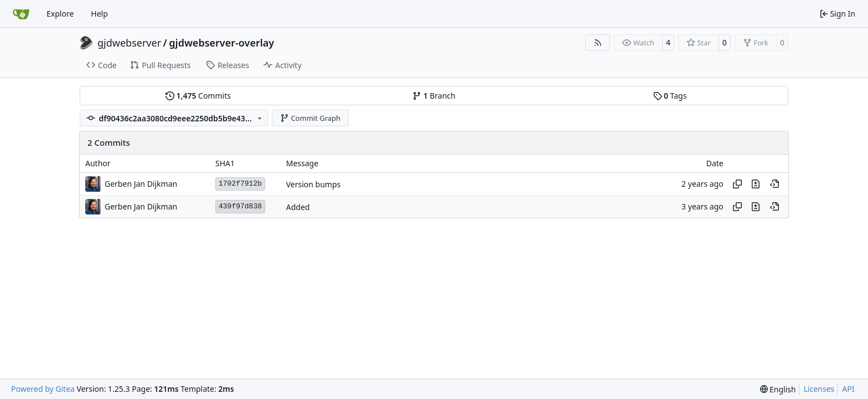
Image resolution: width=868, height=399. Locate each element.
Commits (198, 96)
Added (298, 207)
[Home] (21, 14)
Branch (434, 96)
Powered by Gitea (43, 389)
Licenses (819, 389)
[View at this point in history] (774, 184)
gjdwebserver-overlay (221, 43)
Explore (60, 14)
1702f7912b (240, 184)
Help (99, 14)
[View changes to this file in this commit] (756, 184)
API (848, 389)
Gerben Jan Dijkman (141, 184)
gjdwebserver (129, 43)
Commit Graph (310, 118)
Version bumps (314, 184)
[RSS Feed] (598, 43)
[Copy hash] (737, 184)
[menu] (778, 389)
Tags (670, 96)
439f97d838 (240, 206)
